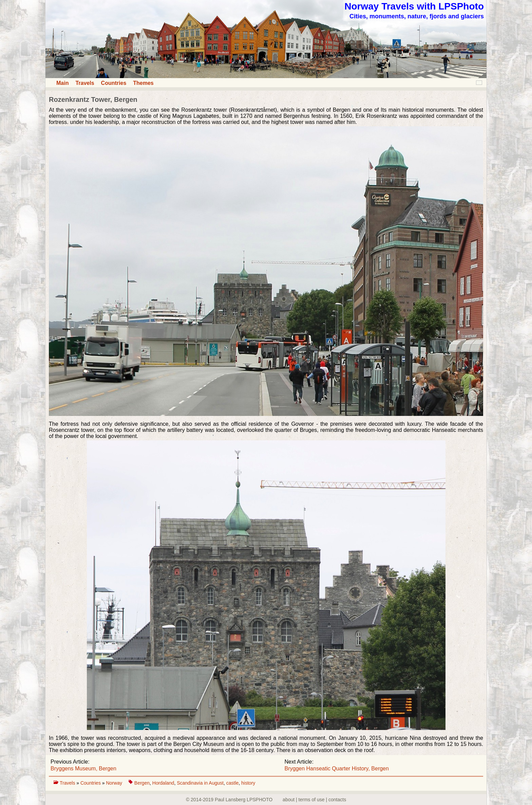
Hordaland (163, 783)
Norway (115, 783)
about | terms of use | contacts (314, 800)
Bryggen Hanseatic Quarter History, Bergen (337, 769)
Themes (143, 83)
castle (233, 783)
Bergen (142, 783)
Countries (114, 83)
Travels (85, 83)
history (248, 783)
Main (62, 83)
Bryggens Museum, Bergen (83, 769)
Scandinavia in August (200, 783)
